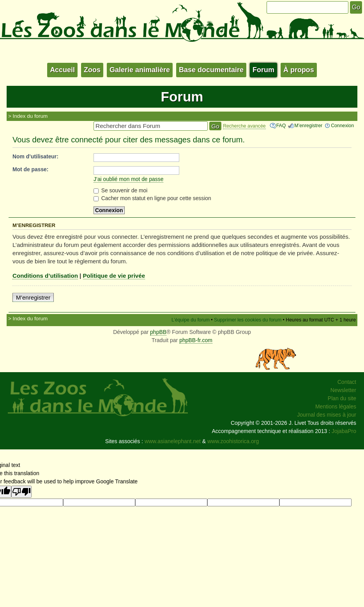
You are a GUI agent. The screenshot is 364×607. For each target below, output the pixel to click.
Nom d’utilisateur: (35, 156)
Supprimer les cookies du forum (248, 320)
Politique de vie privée (114, 276)
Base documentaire (211, 70)
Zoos (92, 70)
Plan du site (342, 398)
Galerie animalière (140, 70)
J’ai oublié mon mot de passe (129, 179)
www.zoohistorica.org (233, 441)
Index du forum (30, 116)
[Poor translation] (21, 492)
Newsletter (343, 390)
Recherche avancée (244, 126)
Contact (347, 382)
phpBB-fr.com (196, 340)
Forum (263, 70)
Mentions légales (336, 406)
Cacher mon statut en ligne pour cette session (152, 198)
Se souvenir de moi (121, 190)
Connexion (342, 126)
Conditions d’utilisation (45, 276)
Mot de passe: (30, 169)
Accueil (62, 70)
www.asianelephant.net (173, 441)
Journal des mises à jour (327, 415)
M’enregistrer (308, 126)
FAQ (281, 126)
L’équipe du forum (191, 320)
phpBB (158, 332)
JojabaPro (344, 431)
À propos (299, 70)
